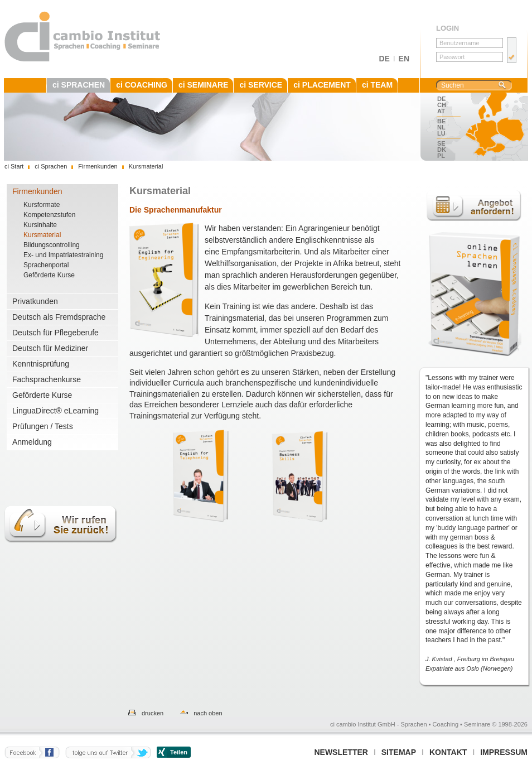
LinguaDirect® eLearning (55, 411)
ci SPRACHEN (79, 85)
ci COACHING (142, 85)
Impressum (504, 752)
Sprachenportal (46, 265)
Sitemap (399, 752)
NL (441, 127)
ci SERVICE (261, 85)
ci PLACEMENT (322, 85)
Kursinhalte (40, 225)
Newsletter (341, 752)
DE (384, 59)
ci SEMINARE (203, 85)
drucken (153, 713)
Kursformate (42, 205)
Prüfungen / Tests (43, 426)
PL (441, 156)
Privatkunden (35, 301)
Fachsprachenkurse (47, 379)
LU (441, 133)
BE (441, 121)
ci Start (14, 166)
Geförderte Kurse (49, 275)
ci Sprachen (51, 166)
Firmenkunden (37, 191)
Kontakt (448, 752)
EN (404, 59)
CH (442, 105)
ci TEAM (377, 85)
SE (441, 143)
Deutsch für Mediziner (50, 348)
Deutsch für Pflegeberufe (55, 333)
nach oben (208, 713)
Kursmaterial (42, 235)
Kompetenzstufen (49, 215)
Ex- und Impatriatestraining (63, 255)
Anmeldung (32, 442)
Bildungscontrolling (52, 245)
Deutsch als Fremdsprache (59, 317)
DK (442, 150)
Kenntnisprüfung (41, 364)
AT (441, 111)
